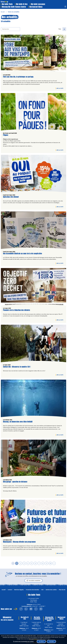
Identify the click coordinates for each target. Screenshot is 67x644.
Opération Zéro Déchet (11, 197)
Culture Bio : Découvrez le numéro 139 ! (17, 367)
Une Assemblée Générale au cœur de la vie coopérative (22, 254)
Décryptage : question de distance (15, 482)
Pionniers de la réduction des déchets (16, 310)
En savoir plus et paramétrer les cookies (23, 641)
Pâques (6, 135)
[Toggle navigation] (65, 7)
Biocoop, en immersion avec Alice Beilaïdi (18, 422)
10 (50, 563)
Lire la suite (60, 88)
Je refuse (41, 641)
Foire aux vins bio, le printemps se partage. (18, 77)
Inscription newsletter (33, 581)
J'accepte (51, 641)
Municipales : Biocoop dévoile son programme (19, 542)
